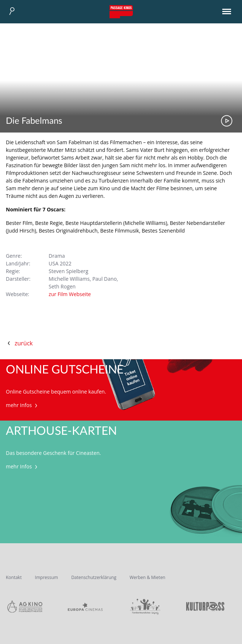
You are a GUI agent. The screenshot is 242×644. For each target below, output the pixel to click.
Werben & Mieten (147, 577)
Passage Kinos (121, 12)
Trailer (227, 121)
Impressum (47, 577)
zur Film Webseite (70, 294)
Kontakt (14, 577)
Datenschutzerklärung (94, 577)
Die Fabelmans (34, 121)
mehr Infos (22, 405)
